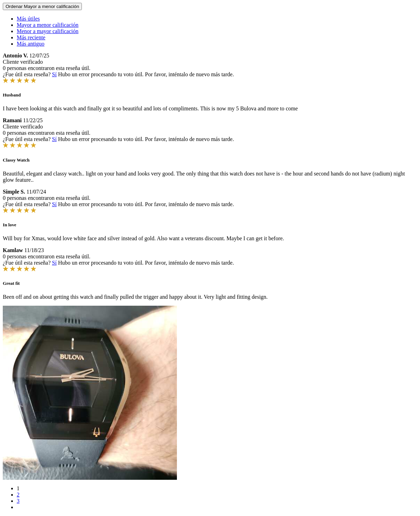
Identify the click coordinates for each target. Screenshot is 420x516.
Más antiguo (31, 44)
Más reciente (31, 37)
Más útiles (28, 19)
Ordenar (42, 6)
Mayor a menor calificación (48, 25)
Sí (54, 74)
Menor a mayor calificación (48, 31)
